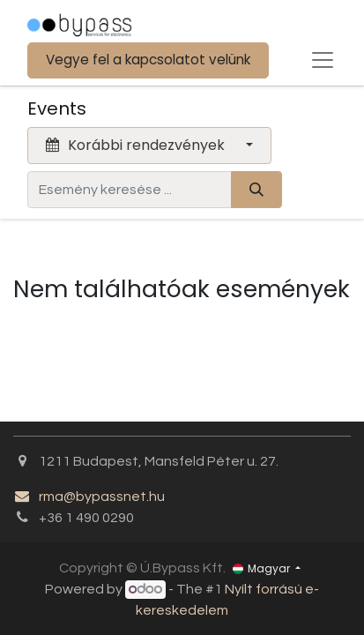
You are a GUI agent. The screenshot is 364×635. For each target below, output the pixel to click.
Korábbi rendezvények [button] (137, 145)
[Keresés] (256, 190)
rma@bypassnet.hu (89, 497)
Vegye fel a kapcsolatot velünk (148, 60)
